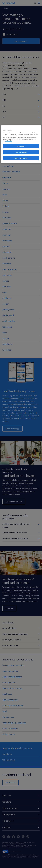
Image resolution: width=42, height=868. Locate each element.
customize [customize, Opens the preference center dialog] (21, 146)
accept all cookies (21, 158)
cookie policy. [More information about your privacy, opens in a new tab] (9, 141)
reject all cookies (21, 152)
